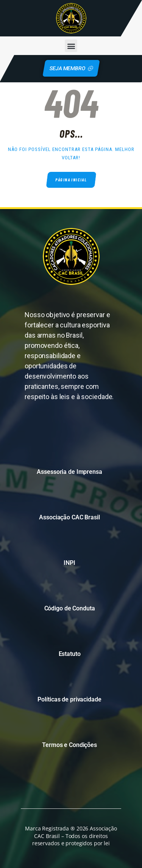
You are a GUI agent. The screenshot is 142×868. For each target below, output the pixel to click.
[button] (71, 46)
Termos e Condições (69, 745)
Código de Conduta (70, 608)
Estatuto (70, 654)
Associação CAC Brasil (69, 517)
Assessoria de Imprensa (69, 472)
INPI (69, 563)
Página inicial (71, 180)
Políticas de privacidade (69, 699)
